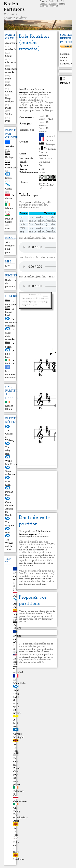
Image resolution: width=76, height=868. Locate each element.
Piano (8, 108)
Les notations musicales (10, 374)
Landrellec (19, 859)
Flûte (8, 79)
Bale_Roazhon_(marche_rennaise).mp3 (50, 228)
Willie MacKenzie (11, 462)
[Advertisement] (37, 70)
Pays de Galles (9, 220)
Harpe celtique (9, 100)
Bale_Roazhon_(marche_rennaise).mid (50, 224)
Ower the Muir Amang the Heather (10, 509)
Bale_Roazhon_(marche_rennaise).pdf (50, 217)
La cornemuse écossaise (11, 322)
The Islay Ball (8, 450)
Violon (9, 114)
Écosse (9, 178)
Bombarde (11, 49)
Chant (8, 56)
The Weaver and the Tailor (9, 544)
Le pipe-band (10, 354)
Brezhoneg (53, 3)
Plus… (9, 121)
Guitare (9, 92)
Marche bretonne (44, 154)
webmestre (43, 660)
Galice (9, 189)
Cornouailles (12, 167)
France (49, 140)
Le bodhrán (10, 362)
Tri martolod (18, 671)
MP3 (8, 266)
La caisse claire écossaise (10, 334)
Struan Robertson (11, 473)
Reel (8, 532)
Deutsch (43, 3)
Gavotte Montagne (19, 735)
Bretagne (10, 157)
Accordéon (11, 43)
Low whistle (46, 158)
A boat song (16, 723)
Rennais (52, 149)
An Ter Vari (16, 748)
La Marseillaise (20, 681)
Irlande (9, 208)
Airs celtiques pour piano (10, 247)
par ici (22, 621)
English (52, 1)
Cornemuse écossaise (11, 70)
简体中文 (54, 6)
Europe (49, 136)
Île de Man (10, 197)
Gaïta (8, 85)
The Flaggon (10, 524)
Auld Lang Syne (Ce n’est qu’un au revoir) (17, 702)
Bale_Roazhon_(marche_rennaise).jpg (49, 221)
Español (60, 1)
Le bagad (10, 345)
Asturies (10, 146)
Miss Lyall (8, 483)
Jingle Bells (17, 660)
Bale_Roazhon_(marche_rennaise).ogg (50, 232)
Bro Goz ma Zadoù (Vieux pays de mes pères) (17, 771)
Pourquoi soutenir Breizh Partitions (65, 59)
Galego (62, 3)
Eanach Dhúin (9, 407)
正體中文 (44, 6)
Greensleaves (20, 801)
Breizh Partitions (14, 6)
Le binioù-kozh (10, 312)
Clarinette (10, 62)
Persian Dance (9, 493)
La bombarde (11, 303)
